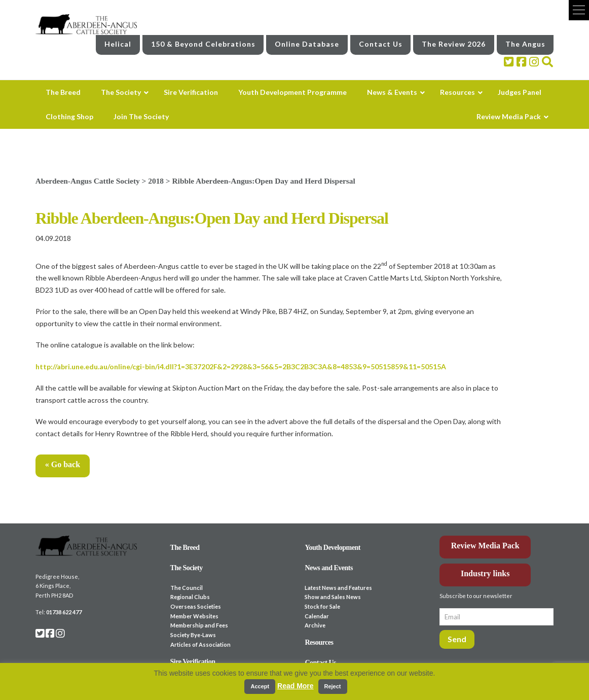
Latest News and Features (338, 588)
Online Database (307, 44)
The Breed (185, 548)
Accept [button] (260, 686)
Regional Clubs (190, 597)
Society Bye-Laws (193, 635)
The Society (187, 568)
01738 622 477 (64, 612)
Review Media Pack (485, 546)
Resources (319, 642)
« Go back (63, 464)
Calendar (317, 616)
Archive (315, 625)
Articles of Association (200, 644)
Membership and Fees (199, 625)
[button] (579, 10)
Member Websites (194, 616)
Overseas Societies (196, 606)
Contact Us (381, 44)
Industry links (485, 573)
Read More (296, 686)
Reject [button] (333, 686)
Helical (118, 44)
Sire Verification (193, 662)
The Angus (525, 44)
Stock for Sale (322, 606)
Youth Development (333, 548)
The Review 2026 (454, 44)
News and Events (329, 568)
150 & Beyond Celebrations (203, 44)
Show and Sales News (333, 597)
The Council (187, 588)
